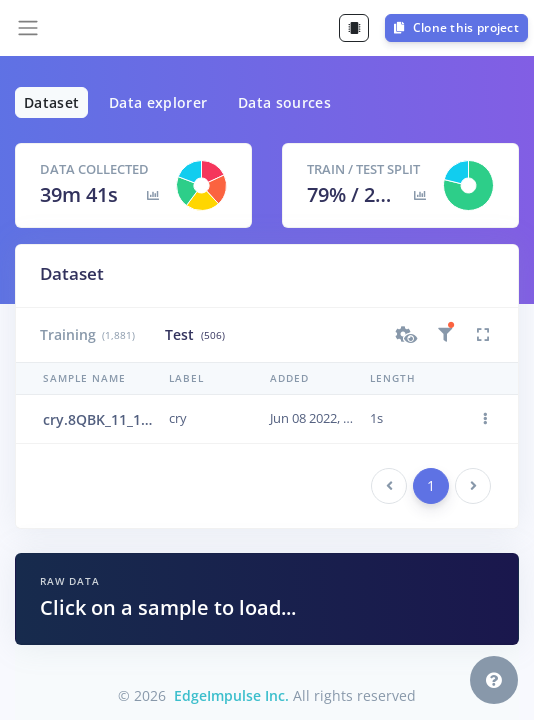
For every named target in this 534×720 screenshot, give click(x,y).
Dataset (51, 102)
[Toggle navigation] (28, 28)
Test (194, 334)
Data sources (284, 102)
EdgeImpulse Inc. (231, 695)
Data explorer (158, 102)
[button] (407, 335)
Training (87, 334)
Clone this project (456, 27)
